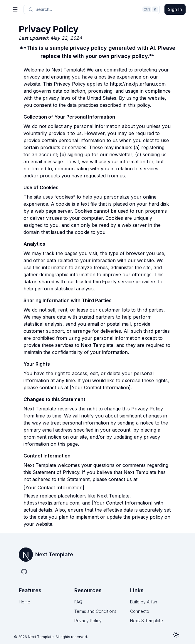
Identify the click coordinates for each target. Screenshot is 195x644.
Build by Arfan (144, 602)
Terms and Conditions (95, 611)
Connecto (140, 611)
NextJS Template (147, 621)
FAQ (78, 602)
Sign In (175, 9)
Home (25, 602)
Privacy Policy (88, 621)
